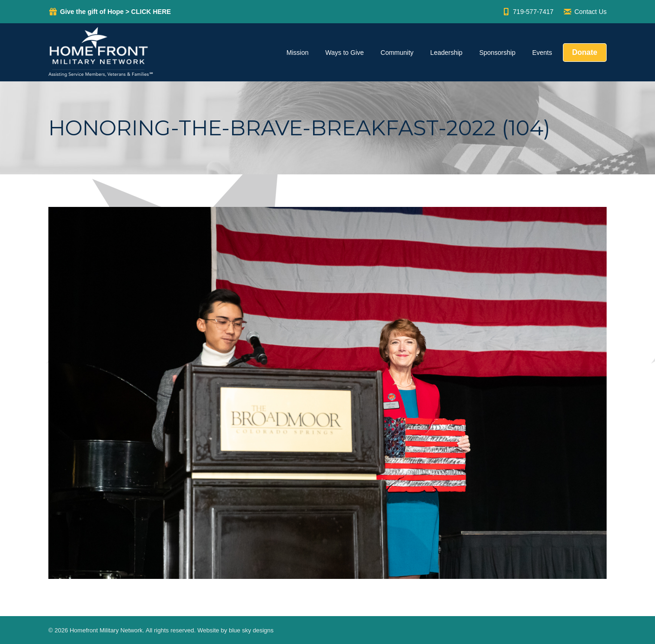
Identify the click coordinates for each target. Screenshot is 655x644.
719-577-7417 (528, 12)
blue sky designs (251, 630)
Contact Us (585, 12)
